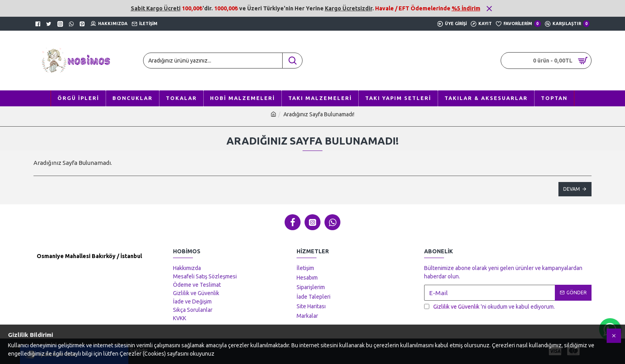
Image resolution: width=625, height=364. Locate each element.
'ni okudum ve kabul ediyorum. (489, 307)
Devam (572, 189)
